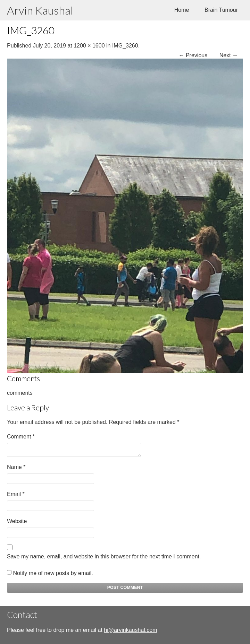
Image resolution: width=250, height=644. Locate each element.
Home (182, 10)
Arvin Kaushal (40, 10)
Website (17, 521)
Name (16, 467)
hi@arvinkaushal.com (130, 630)
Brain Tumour (221, 10)
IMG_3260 (125, 46)
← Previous (193, 55)
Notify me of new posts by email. (53, 573)
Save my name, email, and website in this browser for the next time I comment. (104, 556)
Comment (21, 437)
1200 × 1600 (89, 46)
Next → (229, 55)
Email (16, 494)
